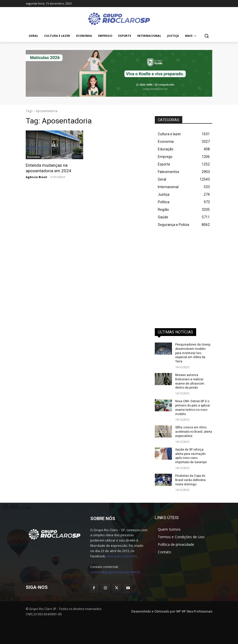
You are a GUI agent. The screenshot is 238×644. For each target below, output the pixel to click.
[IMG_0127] (119, 73)
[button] (206, 36)
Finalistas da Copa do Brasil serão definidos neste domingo (190, 480)
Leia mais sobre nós (122, 556)
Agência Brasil (36, 177)
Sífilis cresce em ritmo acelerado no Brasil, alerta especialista (194, 432)
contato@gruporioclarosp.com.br (115, 572)
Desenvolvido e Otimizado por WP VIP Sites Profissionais (172, 611)
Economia (33, 157)
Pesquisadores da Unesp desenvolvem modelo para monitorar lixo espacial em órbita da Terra (193, 353)
